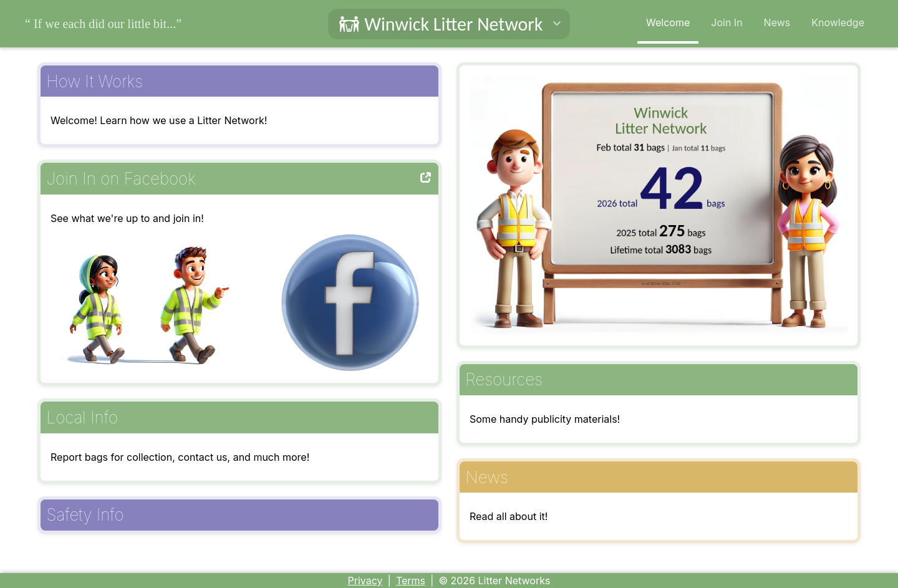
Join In (727, 22)
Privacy (365, 581)
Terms (411, 581)
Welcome (668, 22)
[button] (449, 24)
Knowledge (838, 22)
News (777, 22)
